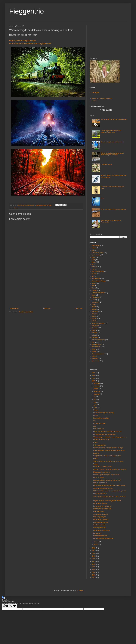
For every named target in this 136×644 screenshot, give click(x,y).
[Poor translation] (13, 606)
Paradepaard (97, 533)
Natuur (94, 309)
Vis (94, 421)
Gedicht (94, 274)
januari (96, 545)
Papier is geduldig (99, 477)
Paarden (94, 319)
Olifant (94, 316)
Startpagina (95, 93)
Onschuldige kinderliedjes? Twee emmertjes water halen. (111, 132)
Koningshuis (95, 302)
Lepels (95, 442)
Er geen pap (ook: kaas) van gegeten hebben (107, 501)
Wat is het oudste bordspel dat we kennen (114, 119)
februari (96, 542)
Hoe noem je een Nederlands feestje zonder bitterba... (110, 486)
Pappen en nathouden (100, 483)
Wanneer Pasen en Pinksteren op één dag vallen (108, 461)
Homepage (47, 309)
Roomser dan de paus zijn (101, 440)
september (97, 391)
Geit (93, 276)
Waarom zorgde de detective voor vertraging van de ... (110, 437)
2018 (94, 559)
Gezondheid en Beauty (99, 281)
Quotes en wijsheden (98, 323)
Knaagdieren (96, 297)
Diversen (94, 267)
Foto (93, 269)
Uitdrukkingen (96, 347)
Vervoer (94, 351)
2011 (94, 578)
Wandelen (95, 359)
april (95, 405)
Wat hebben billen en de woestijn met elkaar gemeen (110, 491)
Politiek (94, 321)
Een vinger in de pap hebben (102, 506)
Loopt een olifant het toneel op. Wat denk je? (107, 480)
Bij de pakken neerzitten (101, 522)
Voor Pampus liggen (100, 517)
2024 (94, 378)
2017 (94, 561)
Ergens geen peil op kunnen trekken (104, 434)
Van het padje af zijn (100, 528)
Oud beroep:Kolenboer (100, 536)
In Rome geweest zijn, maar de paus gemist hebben (109, 450)
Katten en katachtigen (98, 293)
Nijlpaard (94, 314)
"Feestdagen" (96, 246)
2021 (94, 551)
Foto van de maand (98, 272)
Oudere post (79, 309)
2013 (94, 572)
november (97, 386)
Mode (93, 304)
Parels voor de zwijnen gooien (103, 467)
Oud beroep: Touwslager (101, 520)
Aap (93, 250)
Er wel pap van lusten (100, 494)
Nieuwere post (14, 309)
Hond (93, 286)
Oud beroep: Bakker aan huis (102, 509)
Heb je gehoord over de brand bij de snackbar (107, 432)
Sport (93, 342)
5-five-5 (94, 101)
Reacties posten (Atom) (26, 312)
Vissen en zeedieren (98, 354)
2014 (94, 570)
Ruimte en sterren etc (98, 340)
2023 (94, 381)
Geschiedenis (96, 279)
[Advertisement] (46, 289)
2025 (94, 376)
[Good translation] (6, 606)
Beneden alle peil (99, 429)
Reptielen (95, 337)
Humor (16, 208)
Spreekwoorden (96, 344)
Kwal (103, 198)
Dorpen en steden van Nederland (102, 98)
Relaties (94, 333)
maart (96, 408)
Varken (94, 349)
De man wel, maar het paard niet (103, 538)
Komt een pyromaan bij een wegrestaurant (106, 475)
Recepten (95, 328)
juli (95, 397)
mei (95, 402)
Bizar (93, 260)
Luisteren (96, 453)
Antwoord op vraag (97, 253)
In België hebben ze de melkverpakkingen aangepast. (110, 469)
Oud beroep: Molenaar (100, 503)
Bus (95, 426)
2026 (94, 373)
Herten (95, 410)
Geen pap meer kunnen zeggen (103, 488)
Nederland (95, 312)
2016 (94, 564)
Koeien (94, 300)
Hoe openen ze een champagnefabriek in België (108, 448)
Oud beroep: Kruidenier (101, 514)
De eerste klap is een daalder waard (112, 142)
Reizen (94, 330)
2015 (94, 567)
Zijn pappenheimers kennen (102, 472)
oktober (96, 389)
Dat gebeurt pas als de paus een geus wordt (107, 456)
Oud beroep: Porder (99, 525)
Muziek (94, 307)
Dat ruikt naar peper (99, 423)
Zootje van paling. (107, 164)
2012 (94, 575)
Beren (93, 257)
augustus (97, 394)
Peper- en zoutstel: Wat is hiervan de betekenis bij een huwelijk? (112, 154)
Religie (94, 335)
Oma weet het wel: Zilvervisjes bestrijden (114, 209)
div (92, 264)
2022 (94, 548)
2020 (94, 553)
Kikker (94, 295)
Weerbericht (95, 361)
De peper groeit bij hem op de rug (104, 413)
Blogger (81, 590)
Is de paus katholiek (99, 445)
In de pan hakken (99, 512)
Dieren (94, 262)
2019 (94, 556)
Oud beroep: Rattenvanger (102, 530)
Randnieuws (95, 326)
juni (95, 399)
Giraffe (94, 283)
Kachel (95, 415)
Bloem (95, 459)
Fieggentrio (27, 11)
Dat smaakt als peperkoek (101, 418)
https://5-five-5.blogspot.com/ (23, 41)
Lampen (96, 464)
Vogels (94, 356)
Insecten (94, 290)
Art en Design (96, 255)
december (97, 383)
